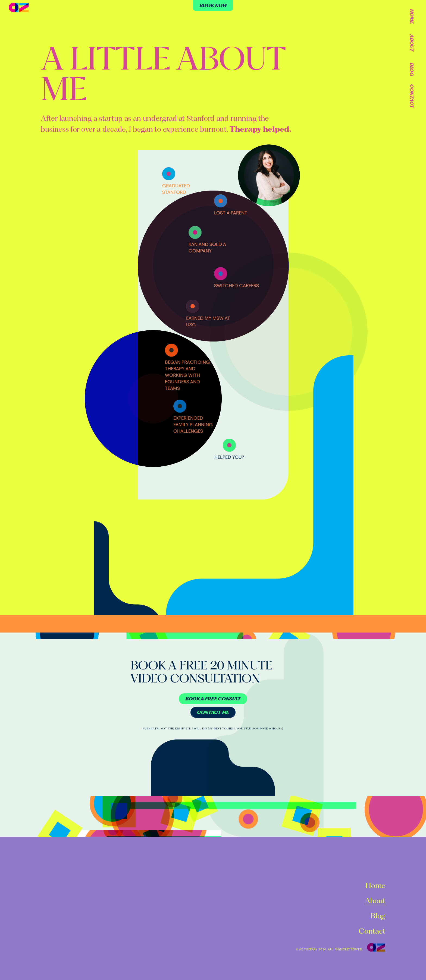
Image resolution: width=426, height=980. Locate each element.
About (412, 43)
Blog (412, 69)
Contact (412, 96)
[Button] (213, 699)
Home (412, 16)
